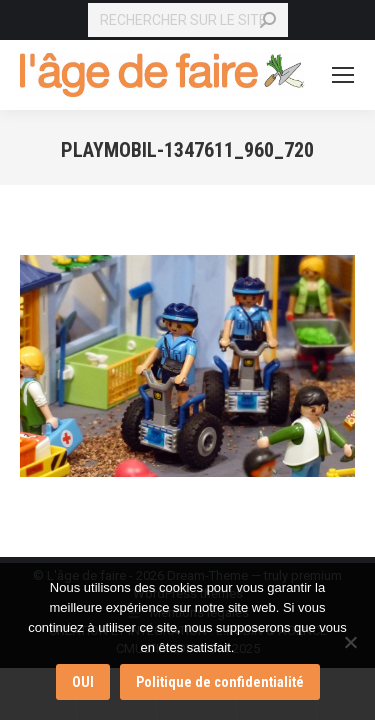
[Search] (188, 20)
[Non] (350, 642)
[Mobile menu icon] (343, 75)
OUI (83, 682)
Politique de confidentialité (220, 682)
